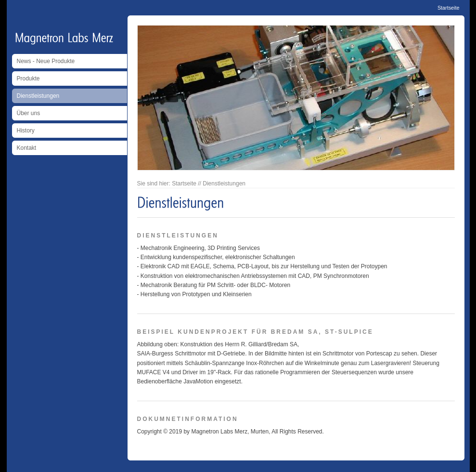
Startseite (449, 8)
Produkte (28, 79)
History (26, 131)
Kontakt (27, 148)
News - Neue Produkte (46, 61)
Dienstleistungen (38, 96)
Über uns (29, 113)
